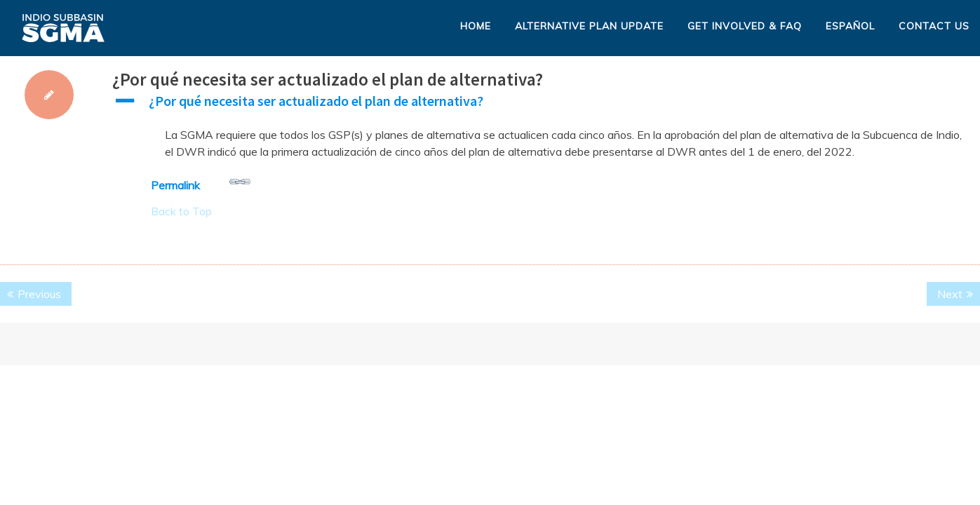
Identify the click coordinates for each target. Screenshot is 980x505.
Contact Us (934, 26)
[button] (546, 105)
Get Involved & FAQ (745, 26)
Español (850, 26)
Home (476, 26)
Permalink (201, 182)
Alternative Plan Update (589, 26)
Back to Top (181, 211)
